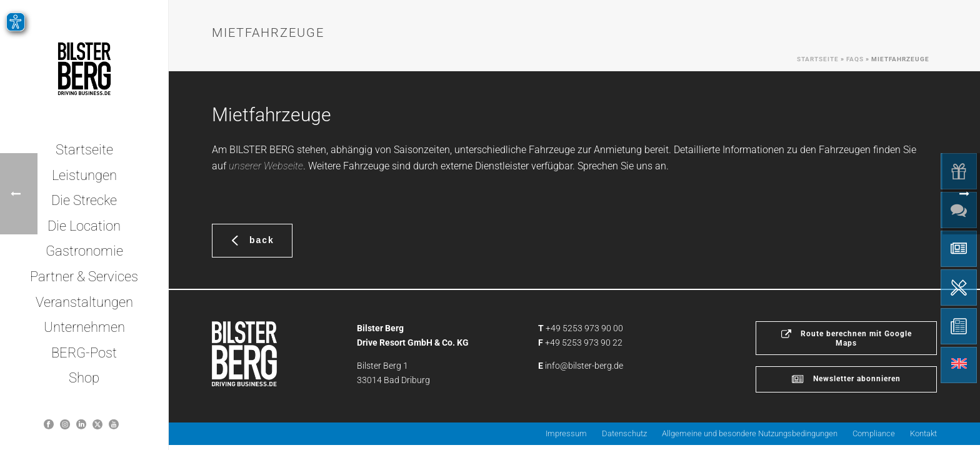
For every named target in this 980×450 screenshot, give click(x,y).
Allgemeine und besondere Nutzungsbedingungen (750, 433)
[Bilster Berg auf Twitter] (97, 424)
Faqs (855, 59)
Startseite (818, 59)
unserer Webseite (266, 166)
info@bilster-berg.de (584, 366)
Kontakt (923, 433)
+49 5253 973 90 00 (584, 328)
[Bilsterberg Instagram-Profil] (65, 424)
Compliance (874, 433)
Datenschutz (624, 433)
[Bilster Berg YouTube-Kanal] (114, 424)
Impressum (566, 433)
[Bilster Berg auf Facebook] (49, 424)
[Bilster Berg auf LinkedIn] (81, 424)
